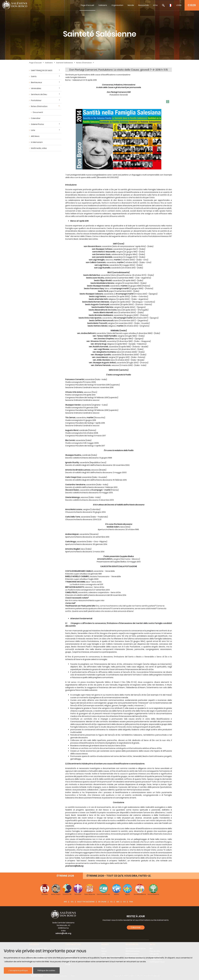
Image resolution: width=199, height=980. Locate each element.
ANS (65, 902)
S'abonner (136, 927)
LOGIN (179, 5)
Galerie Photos (37, 124)
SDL (72, 902)
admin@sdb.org (63, 933)
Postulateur (36, 100)
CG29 (192, 5)
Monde (131, 5)
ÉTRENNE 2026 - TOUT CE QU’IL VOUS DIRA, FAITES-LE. (119, 876)
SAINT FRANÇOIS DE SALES (42, 70)
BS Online (102, 902)
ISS (111, 902)
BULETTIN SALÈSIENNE (86, 902)
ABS (118, 902)
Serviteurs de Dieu (39, 94)
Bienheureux (36, 82)
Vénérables (36, 88)
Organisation (117, 5)
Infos (155, 5)
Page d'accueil (87, 5)
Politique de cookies (46, 970)
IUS (124, 902)
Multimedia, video (39, 148)
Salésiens (103, 5)
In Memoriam (37, 142)
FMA (131, 902)
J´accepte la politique (18, 970)
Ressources (144, 5)
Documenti (38, 112)
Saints (34, 76)
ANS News (35, 136)
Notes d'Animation (84, 63)
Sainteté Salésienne (64, 63)
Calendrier (36, 118)
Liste (33, 130)
